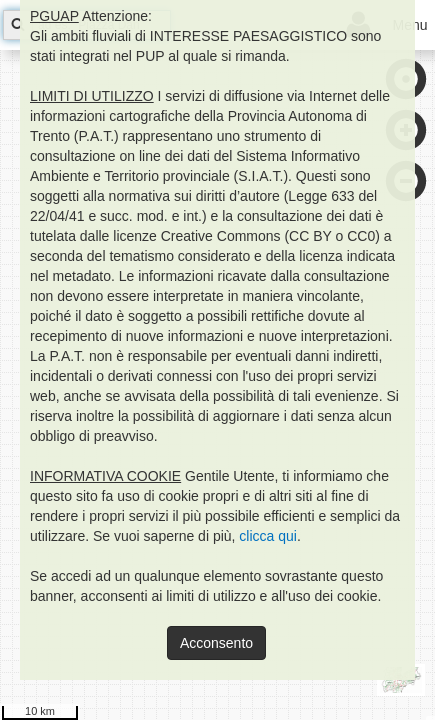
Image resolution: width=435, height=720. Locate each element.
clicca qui (268, 536)
